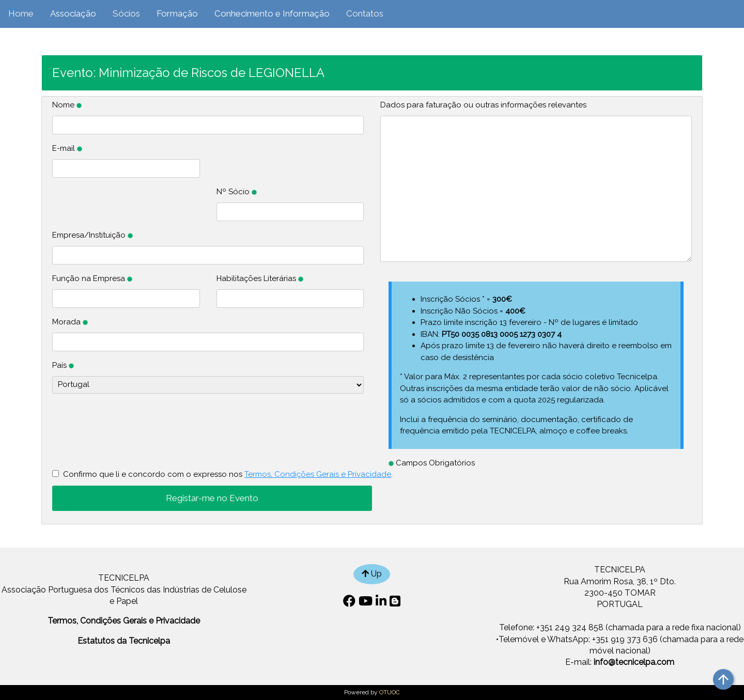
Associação (73, 13)
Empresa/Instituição (92, 235)
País (63, 365)
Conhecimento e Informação (272, 13)
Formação (177, 13)
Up (372, 574)
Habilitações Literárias (260, 278)
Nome (67, 105)
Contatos (365, 13)
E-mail (67, 148)
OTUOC (390, 692)
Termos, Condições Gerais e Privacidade (318, 474)
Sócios (126, 13)
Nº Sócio (237, 192)
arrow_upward (723, 679)
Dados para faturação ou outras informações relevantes (483, 105)
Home (21, 13)
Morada (70, 322)
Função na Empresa (92, 278)
